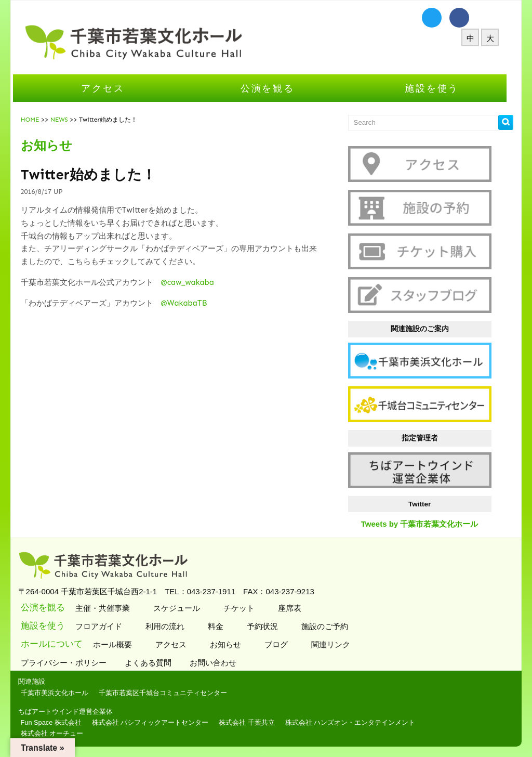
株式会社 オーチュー (58, 733)
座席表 (295, 608)
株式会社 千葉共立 (254, 722)
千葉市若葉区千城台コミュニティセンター (169, 693)
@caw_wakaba (194, 282)
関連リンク (336, 644)
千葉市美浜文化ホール (61, 693)
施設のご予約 (330, 626)
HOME (36, 120)
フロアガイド (104, 626)
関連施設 (38, 681)
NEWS (65, 120)
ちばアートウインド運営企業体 (72, 712)
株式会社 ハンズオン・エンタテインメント (357, 722)
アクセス (109, 88)
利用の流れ (170, 626)
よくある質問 (156, 663)
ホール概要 (117, 644)
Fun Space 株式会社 (57, 722)
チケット (244, 608)
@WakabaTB (190, 303)
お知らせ (230, 644)
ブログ (281, 644)
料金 (221, 626)
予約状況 (267, 626)
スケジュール (182, 608)
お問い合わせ (221, 663)
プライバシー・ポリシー (71, 663)
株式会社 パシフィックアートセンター (157, 722)
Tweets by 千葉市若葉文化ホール (426, 524)
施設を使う (438, 88)
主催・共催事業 (108, 608)
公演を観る (274, 88)
